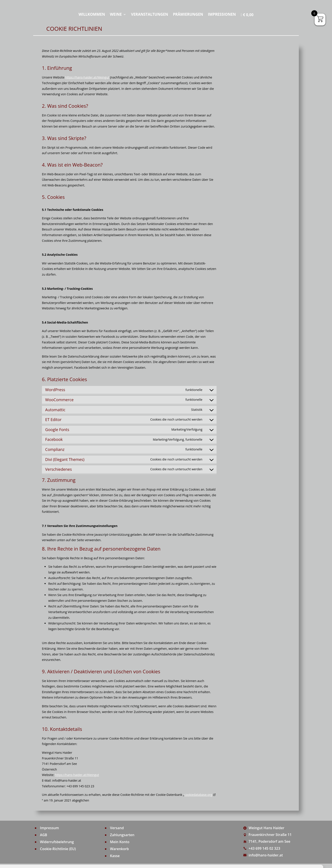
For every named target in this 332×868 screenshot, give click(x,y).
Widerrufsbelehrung (57, 842)
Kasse (115, 856)
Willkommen (92, 15)
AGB (44, 835)
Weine (116, 15)
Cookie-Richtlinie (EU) (58, 849)
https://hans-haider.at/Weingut (87, 77)
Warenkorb (120, 849)
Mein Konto (120, 842)
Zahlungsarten (122, 835)
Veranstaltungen (150, 15)
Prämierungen (188, 15)
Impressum (49, 828)
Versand (117, 828)
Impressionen (222, 15)
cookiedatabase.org (198, 795)
